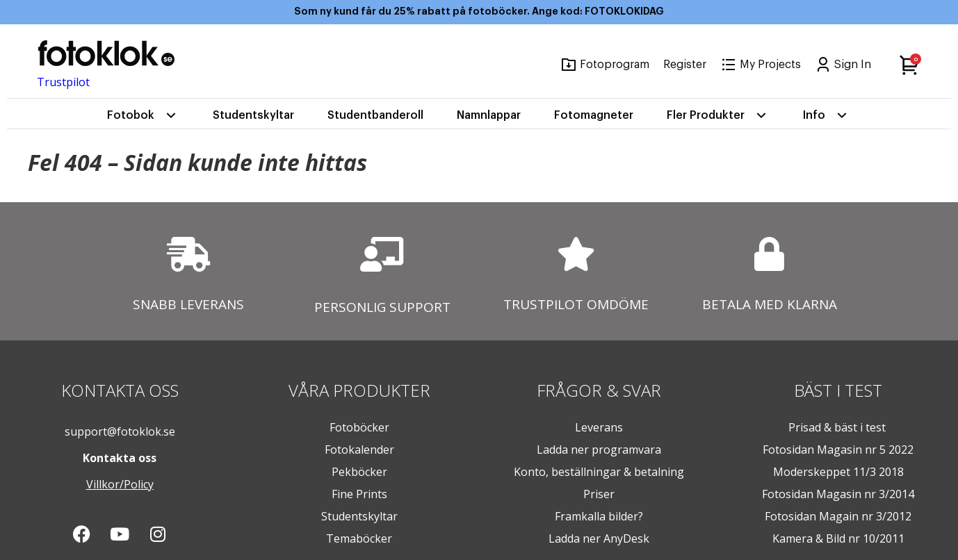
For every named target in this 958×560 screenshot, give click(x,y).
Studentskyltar (253, 115)
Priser (599, 494)
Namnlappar (489, 115)
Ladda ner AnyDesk (599, 538)
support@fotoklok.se (120, 431)
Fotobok (143, 115)
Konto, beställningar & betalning (599, 472)
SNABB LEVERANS (188, 304)
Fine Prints (359, 494)
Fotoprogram (615, 65)
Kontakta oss (120, 458)
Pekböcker (359, 472)
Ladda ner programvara (599, 450)
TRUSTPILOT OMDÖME (576, 304)
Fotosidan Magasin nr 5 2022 (838, 450)
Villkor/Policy (120, 484)
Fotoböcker (359, 427)
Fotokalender (359, 450)
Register (685, 65)
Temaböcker (359, 538)
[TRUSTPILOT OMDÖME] (576, 254)
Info (827, 115)
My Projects (770, 65)
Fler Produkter (718, 115)
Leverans (599, 427)
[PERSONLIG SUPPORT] (382, 254)
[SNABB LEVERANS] (188, 254)
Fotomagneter (594, 115)
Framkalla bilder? (599, 516)
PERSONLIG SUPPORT (382, 307)
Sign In (853, 65)
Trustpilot (63, 82)
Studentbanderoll (375, 115)
